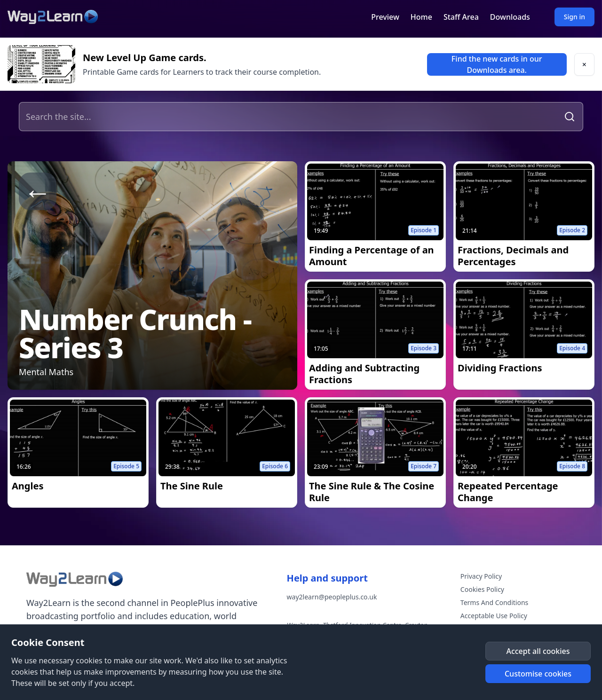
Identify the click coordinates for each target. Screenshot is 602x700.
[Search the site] (290, 117)
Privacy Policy (481, 576)
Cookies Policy (482, 589)
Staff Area (461, 17)
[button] (584, 64)
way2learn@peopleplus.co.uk (332, 597)
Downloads (510, 17)
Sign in (574, 17)
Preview (385, 17)
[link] (497, 64)
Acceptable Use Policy (494, 616)
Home (421, 17)
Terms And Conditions (494, 602)
